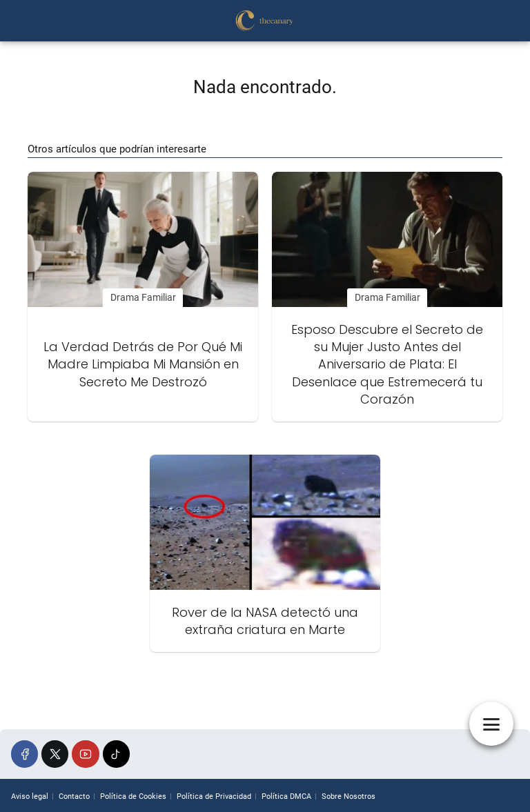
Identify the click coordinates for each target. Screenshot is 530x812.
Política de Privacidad (214, 796)
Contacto (74, 796)
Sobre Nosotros (349, 796)
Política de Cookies (133, 796)
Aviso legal (30, 796)
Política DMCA (286, 796)
